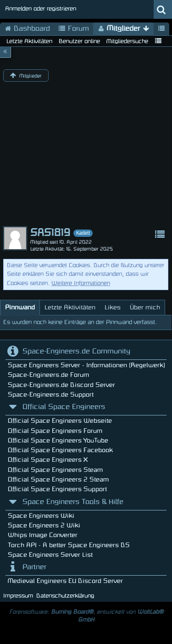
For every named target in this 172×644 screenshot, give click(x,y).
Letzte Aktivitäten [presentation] (70, 307)
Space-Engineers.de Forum (48, 375)
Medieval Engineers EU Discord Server (65, 581)
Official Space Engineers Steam (55, 470)
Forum (74, 29)
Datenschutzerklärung (65, 596)
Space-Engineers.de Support (51, 395)
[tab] (20, 308)
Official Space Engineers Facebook (60, 450)
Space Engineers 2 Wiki (44, 525)
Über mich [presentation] (145, 307)
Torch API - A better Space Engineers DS (69, 545)
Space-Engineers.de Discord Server (61, 385)
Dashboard (27, 29)
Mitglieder (123, 29)
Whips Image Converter (43, 535)
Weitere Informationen (81, 283)
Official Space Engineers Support (57, 489)
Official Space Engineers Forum (55, 431)
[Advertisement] (86, 156)
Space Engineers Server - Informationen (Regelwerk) (86, 365)
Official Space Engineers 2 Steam (58, 479)
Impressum (18, 596)
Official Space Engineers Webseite (60, 421)
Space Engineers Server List (50, 555)
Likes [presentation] (113, 307)
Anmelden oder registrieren (41, 9)
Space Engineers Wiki (41, 516)
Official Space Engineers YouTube (58, 440)
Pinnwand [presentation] (20, 307)
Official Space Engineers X (48, 460)
